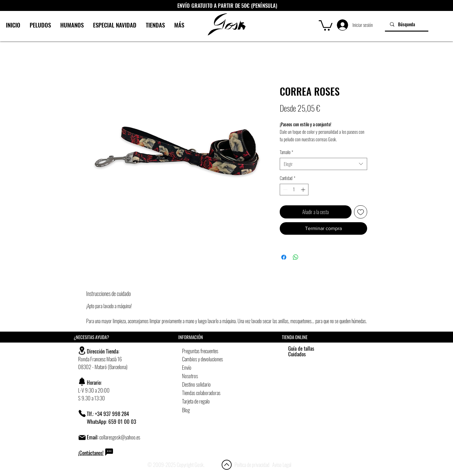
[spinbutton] (294, 190)
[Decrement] (285, 190)
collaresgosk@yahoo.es (120, 437)
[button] (326, 25)
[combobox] (323, 164)
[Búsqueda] (407, 24)
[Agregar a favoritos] (361, 212)
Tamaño (286, 152)
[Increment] (304, 190)
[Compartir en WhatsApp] (296, 257)
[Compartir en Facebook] (284, 257)
